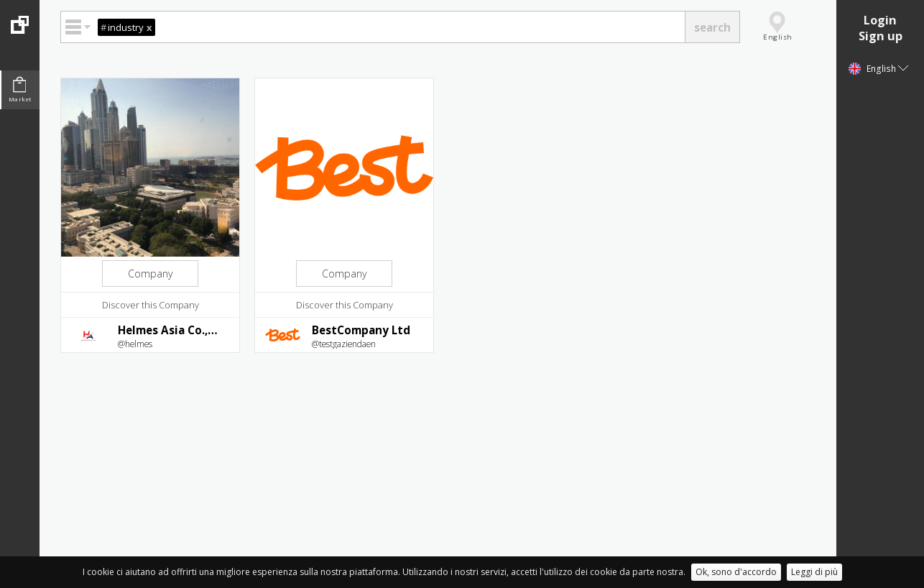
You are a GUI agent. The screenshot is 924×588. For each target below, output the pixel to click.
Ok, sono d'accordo (736, 572)
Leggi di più (814, 572)
